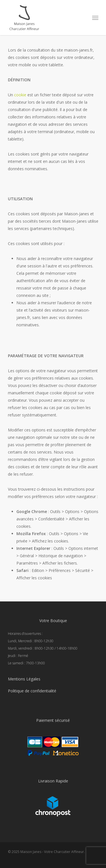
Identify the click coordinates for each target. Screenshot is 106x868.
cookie (20, 95)
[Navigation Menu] (95, 18)
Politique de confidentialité (32, 691)
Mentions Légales (24, 679)
